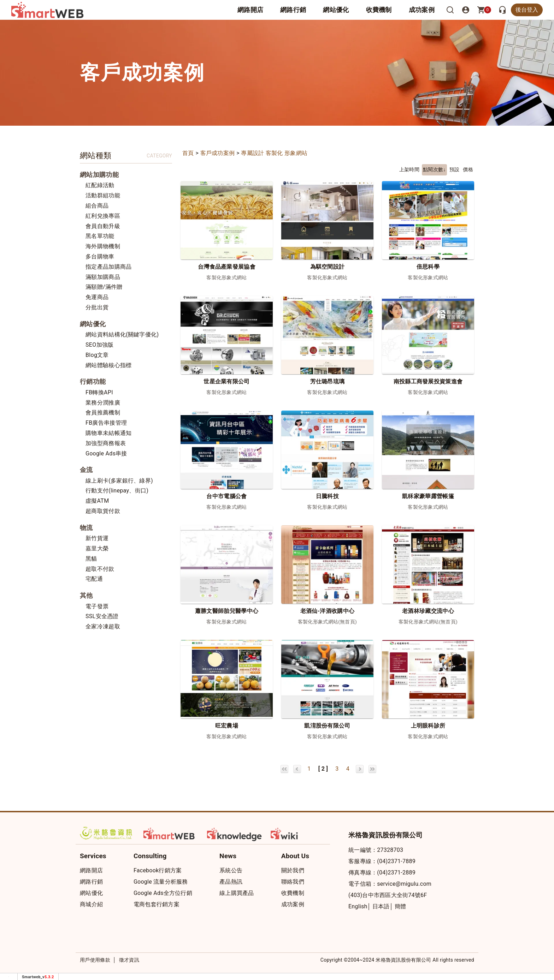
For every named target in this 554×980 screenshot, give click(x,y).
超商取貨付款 (103, 511)
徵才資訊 (129, 960)
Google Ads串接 (106, 453)
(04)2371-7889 (396, 861)
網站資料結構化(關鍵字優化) (122, 334)
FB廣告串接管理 (106, 423)
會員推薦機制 (103, 413)
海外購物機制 (103, 246)
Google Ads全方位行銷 (163, 893)
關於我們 (293, 870)
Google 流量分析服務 (161, 882)
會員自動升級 (103, 226)
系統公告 (231, 870)
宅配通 (94, 579)
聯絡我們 (293, 882)
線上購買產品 (237, 893)
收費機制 (293, 893)
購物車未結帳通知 (108, 433)
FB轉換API (99, 392)
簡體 (400, 906)
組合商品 (97, 206)
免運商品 (97, 297)
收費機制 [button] (379, 10)
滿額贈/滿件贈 (104, 287)
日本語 (381, 906)
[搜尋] (450, 10)
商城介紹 (91, 904)
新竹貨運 (97, 538)
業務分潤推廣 (103, 403)
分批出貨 (97, 307)
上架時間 (409, 170)
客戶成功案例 (218, 153)
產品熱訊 (231, 882)
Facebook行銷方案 (158, 870)
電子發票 (97, 606)
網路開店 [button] (250, 10)
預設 (455, 170)
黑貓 (91, 559)
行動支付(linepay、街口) (117, 491)
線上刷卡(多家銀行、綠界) (119, 481)
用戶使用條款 (95, 960)
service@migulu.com (404, 884)
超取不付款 (100, 569)
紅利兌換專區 (103, 216)
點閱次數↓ (434, 170)
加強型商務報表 (106, 443)
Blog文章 (97, 355)
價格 (468, 170)
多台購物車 (100, 256)
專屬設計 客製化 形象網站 (274, 153)
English (358, 906)
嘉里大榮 (97, 548)
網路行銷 (293, 10)
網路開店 (91, 870)
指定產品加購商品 (108, 267)
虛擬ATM (97, 501)
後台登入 (527, 10)
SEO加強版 (99, 345)
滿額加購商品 (103, 277)
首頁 (188, 153)
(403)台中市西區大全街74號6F (388, 895)
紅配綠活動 (100, 185)
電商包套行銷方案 (157, 904)
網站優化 (336, 10)
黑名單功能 (100, 236)
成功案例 (422, 10)
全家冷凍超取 (103, 626)
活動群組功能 (103, 195)
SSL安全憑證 (102, 616)
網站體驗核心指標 (108, 365)
